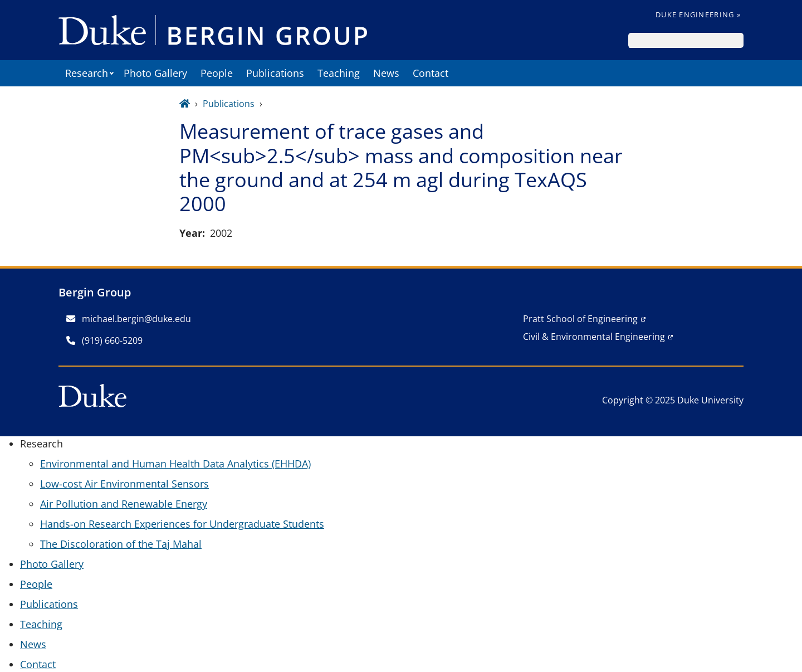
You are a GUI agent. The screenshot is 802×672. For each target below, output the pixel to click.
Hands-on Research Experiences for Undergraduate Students (182, 524)
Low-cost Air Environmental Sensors (124, 484)
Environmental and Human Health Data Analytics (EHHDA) (175, 464)
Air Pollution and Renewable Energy (124, 504)
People (217, 73)
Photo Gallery (155, 73)
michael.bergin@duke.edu (129, 319)
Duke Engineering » (698, 14)
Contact (431, 73)
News (386, 73)
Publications (275, 73)
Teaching (339, 73)
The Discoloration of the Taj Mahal (121, 544)
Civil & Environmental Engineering (594, 337)
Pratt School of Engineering (580, 319)
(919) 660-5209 (104, 340)
